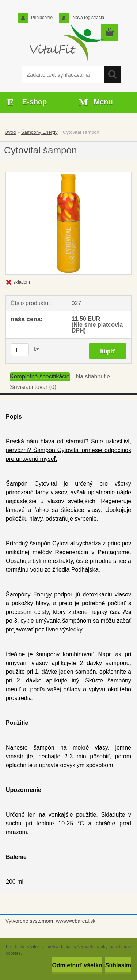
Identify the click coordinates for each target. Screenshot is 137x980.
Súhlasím (118, 965)
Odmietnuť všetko (77, 965)
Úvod (10, 132)
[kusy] (20, 350)
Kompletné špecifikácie (40, 376)
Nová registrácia (88, 17)
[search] (112, 74)
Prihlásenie (41, 17)
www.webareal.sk (76, 921)
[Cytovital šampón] (68, 223)
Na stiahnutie (93, 376)
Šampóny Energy (39, 132)
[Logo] (66, 43)
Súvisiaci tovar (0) (33, 387)
